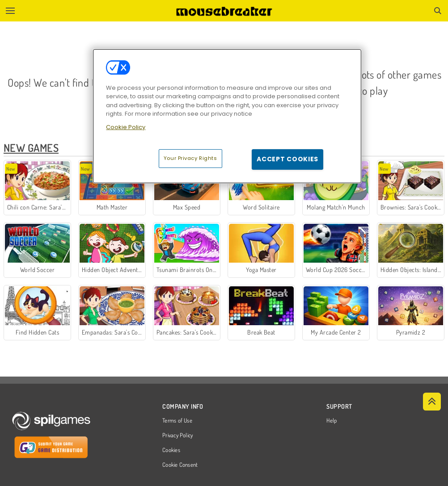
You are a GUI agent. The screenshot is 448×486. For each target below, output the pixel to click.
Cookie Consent (180, 465)
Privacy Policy (178, 436)
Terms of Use (177, 421)
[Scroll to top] (432, 402)
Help (332, 421)
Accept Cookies (287, 159)
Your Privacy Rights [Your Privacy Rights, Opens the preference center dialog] (190, 158)
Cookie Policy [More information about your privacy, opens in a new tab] (126, 127)
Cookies (171, 450)
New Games (31, 148)
